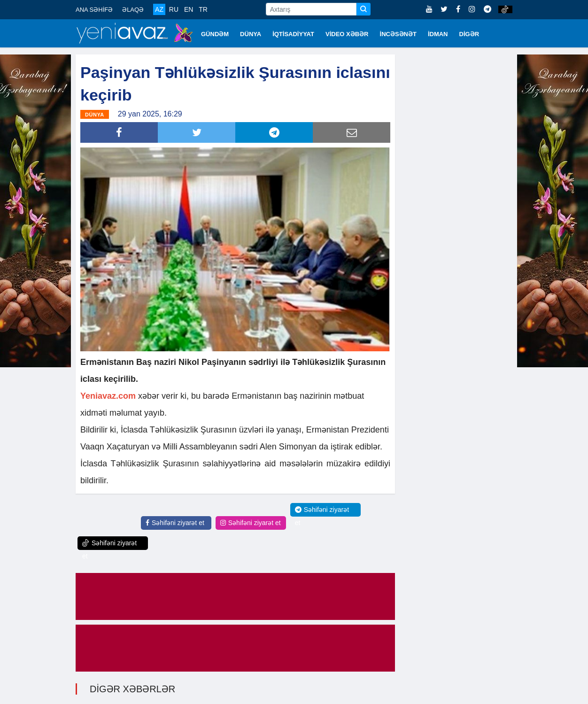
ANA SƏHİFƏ (94, 10)
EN (189, 9)
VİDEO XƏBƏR (347, 34)
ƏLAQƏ (133, 10)
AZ (159, 9)
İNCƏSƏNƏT (398, 34)
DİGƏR (469, 34)
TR (203, 9)
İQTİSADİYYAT (293, 34)
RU (174, 9)
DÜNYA (251, 34)
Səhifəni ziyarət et (175, 523)
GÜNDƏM (215, 34)
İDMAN (438, 34)
